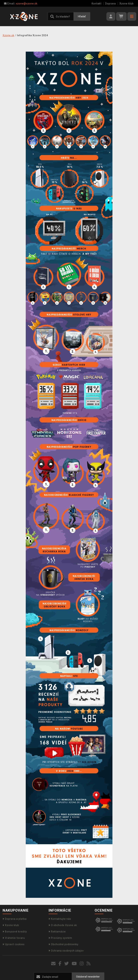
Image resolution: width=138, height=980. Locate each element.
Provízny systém (60, 938)
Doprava (111, 4)
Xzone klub (127, 4)
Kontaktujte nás (60, 919)
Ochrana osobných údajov (66, 951)
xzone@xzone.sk (21, 4)
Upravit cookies (14, 944)
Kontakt (97, 4)
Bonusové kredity (15, 932)
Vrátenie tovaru (14, 938)
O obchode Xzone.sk (63, 925)
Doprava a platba (15, 919)
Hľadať (82, 16)
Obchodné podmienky (64, 944)
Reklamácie (57, 932)
